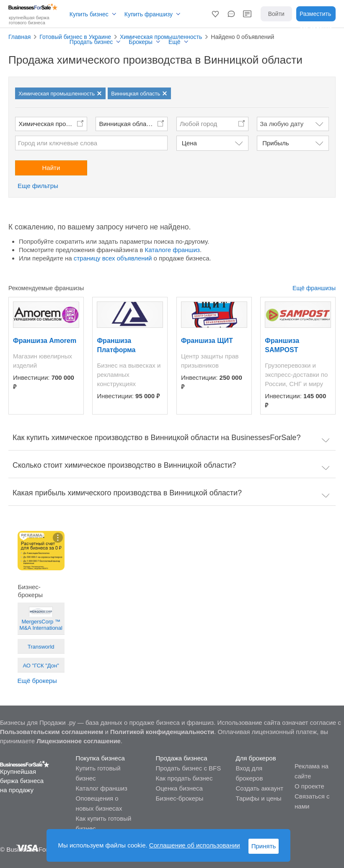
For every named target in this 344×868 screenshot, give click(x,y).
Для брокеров (256, 758)
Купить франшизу (149, 14)
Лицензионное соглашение (79, 741)
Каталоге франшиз (172, 250)
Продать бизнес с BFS (189, 768)
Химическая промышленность (53, 124)
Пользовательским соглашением (52, 732)
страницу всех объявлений (113, 258)
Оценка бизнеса (179, 788)
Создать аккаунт (259, 788)
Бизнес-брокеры (180, 798)
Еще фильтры (38, 186)
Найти (51, 168)
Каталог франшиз (102, 788)
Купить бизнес (89, 14)
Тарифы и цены (258, 798)
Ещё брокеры (37, 681)
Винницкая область (128, 124)
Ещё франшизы (314, 288)
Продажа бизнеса (182, 758)
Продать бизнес (91, 42)
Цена (189, 143)
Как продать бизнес (184, 778)
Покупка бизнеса (100, 758)
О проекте (309, 786)
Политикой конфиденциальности (162, 732)
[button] (215, 14)
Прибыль (275, 143)
